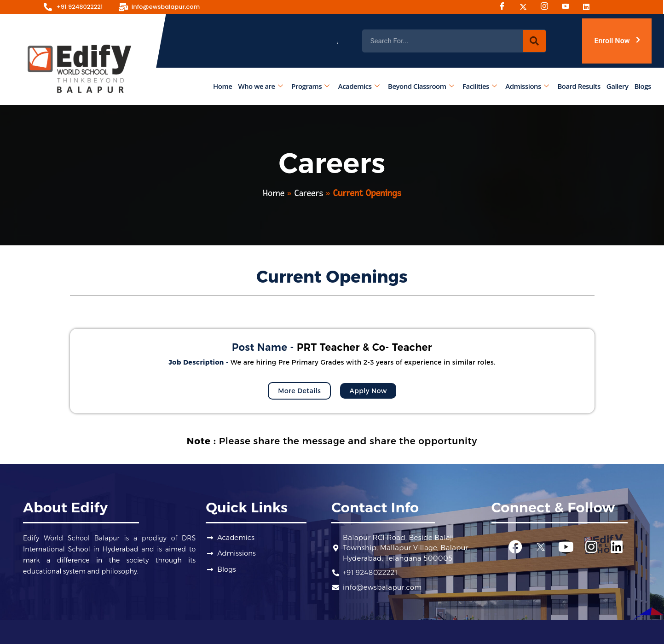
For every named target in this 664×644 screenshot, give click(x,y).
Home (222, 86)
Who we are (261, 86)
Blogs (643, 86)
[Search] (534, 41)
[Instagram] (548, 7)
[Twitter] (526, 7)
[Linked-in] (590, 7)
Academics (359, 86)
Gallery (618, 86)
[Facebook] (505, 7)
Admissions (527, 86)
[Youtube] (569, 7)
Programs (311, 86)
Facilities (479, 86)
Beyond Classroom (421, 86)
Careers (309, 193)
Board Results (579, 86)
